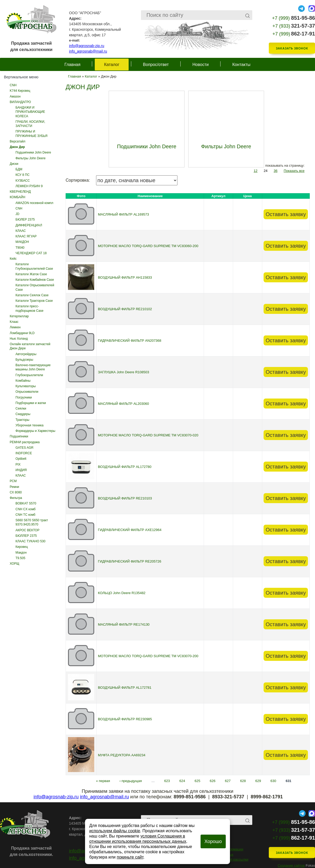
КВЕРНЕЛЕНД (20, 192)
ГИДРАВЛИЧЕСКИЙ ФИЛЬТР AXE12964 (130, 530)
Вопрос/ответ (156, 65)
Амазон (15, 96)
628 (243, 781)
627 (228, 781)
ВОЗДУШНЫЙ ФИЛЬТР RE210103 (125, 498)
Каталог (112, 65)
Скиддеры (23, 414)
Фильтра (16, 498)
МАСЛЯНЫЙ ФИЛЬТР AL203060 (123, 404)
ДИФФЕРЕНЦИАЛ (29, 225)
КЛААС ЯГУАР (26, 236)
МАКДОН (22, 242)
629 (258, 781)
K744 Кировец (20, 91)
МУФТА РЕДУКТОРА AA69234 (122, 755)
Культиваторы (26, 386)
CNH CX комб (25, 509)
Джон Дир (17, 147)
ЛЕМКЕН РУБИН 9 (29, 186)
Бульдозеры (24, 360)
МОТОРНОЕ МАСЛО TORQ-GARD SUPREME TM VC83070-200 (148, 656)
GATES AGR (24, 448)
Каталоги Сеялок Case (32, 295)
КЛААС (21, 231)
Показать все (294, 171)
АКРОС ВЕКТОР (27, 530)
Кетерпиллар (19, 316)
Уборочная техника (30, 425)
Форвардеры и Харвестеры (35, 431)
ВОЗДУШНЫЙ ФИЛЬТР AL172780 (125, 467)
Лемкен (15, 327)
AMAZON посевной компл (34, 203)
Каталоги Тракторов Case (34, 301)
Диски (14, 164)
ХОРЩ (14, 564)
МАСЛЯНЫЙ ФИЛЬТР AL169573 (123, 214)
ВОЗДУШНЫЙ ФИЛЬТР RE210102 (125, 309)
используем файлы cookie (115, 831)
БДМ (19, 169)
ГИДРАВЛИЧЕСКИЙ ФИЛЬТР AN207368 (130, 341)
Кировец (22, 547)
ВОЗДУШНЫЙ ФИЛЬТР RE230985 (125, 719)
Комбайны (23, 381)
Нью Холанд (19, 339)
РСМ (13, 481)
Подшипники (19, 436)
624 (182, 781)
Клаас (14, 322)
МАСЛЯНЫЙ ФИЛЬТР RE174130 (124, 624)
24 (265, 171)
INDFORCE (24, 453)
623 (167, 781)
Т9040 (20, 248)
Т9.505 (20, 558)
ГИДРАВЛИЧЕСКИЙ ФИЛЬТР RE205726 (130, 561)
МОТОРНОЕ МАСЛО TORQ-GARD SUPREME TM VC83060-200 (148, 246)
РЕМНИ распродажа (25, 442)
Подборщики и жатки (31, 403)
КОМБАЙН (17, 197)
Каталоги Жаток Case (31, 274)
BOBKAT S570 (26, 503)
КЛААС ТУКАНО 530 (30, 541)
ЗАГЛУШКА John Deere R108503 (124, 372)
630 (273, 781)
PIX (18, 464)
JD (17, 214)
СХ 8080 (16, 492)
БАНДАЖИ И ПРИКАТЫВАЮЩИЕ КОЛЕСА (30, 112)
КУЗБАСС (23, 181)
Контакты (241, 65)
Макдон (21, 553)
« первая (103, 781)
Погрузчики (24, 397)
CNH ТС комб (25, 515)
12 (255, 171)
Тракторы (22, 420)
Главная (73, 65)
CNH (13, 85)
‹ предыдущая (131, 781)
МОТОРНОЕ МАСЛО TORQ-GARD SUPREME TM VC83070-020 (148, 435)
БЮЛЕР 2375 (25, 219)
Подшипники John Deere (33, 152)
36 (276, 171)
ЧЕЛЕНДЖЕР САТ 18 (31, 253)
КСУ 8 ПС (22, 175)
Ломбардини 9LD (22, 333)
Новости (201, 65)
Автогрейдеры (26, 354)
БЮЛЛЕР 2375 (26, 536)
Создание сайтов (291, 866)
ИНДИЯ (21, 470)
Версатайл (18, 141)
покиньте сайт (130, 857)
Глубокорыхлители (29, 375)
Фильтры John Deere (30, 158)
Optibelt (21, 459)
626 (213, 781)
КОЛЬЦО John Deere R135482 (122, 593)
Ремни (14, 487)
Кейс (13, 259)
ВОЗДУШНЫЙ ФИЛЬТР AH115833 (125, 277)
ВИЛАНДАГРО (20, 102)
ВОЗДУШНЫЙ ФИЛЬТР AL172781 (125, 688)
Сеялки (21, 409)
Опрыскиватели (27, 392)
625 (197, 781)
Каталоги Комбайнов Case (35, 280)
